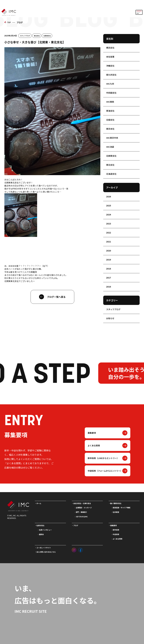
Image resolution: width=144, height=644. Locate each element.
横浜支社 (110, 48)
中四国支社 (111, 93)
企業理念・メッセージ (84, 508)
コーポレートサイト (44, 548)
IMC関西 (110, 102)
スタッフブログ (25, 36)
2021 (109, 242)
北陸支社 (110, 120)
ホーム (39, 503)
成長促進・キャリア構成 (122, 508)
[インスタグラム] (74, 549)
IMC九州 (110, 84)
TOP (9, 22)
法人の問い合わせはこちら (46, 552)
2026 (109, 196)
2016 (109, 287)
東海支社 (110, 111)
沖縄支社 (110, 66)
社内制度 (116, 512)
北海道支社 (111, 174)
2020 (109, 251)
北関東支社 (47, 36)
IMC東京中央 (112, 138)
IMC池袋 (110, 147)
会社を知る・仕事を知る (82, 503)
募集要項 (92, 433)
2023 (109, 224)
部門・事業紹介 (81, 512)
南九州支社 (111, 75)
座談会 (41, 534)
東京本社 (110, 129)
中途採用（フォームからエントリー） (105, 471)
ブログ (76, 525)
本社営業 (110, 57)
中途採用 (116, 534)
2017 (109, 278)
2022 (109, 233)
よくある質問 (94, 445)
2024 (109, 215)
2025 (109, 206)
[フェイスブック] (81, 549)
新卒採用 (116, 530)
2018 (109, 269)
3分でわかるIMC (82, 517)
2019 (109, 260)
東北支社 (37, 36)
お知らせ (110, 318)
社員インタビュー (45, 530)
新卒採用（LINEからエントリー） (103, 458)
